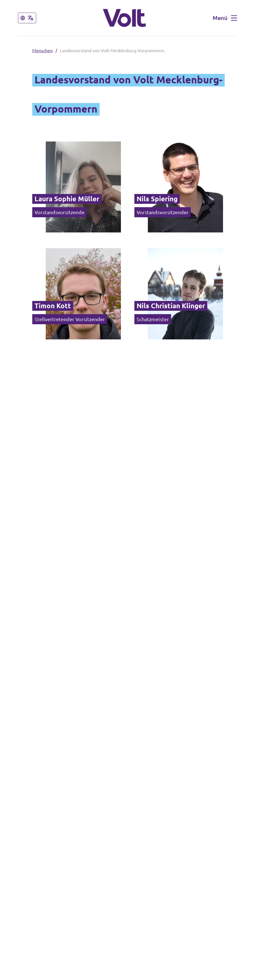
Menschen (42, 51)
